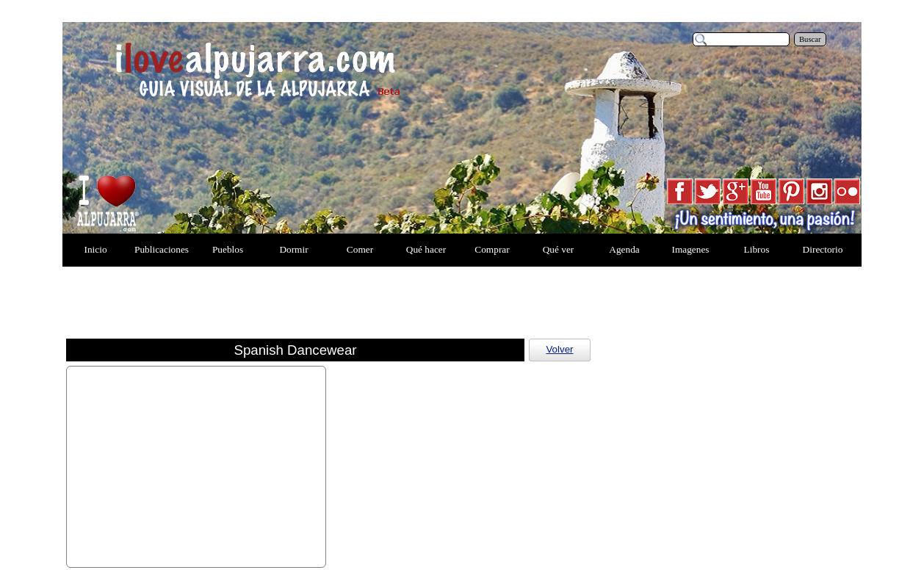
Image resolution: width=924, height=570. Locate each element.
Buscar (810, 39)
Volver (559, 349)
